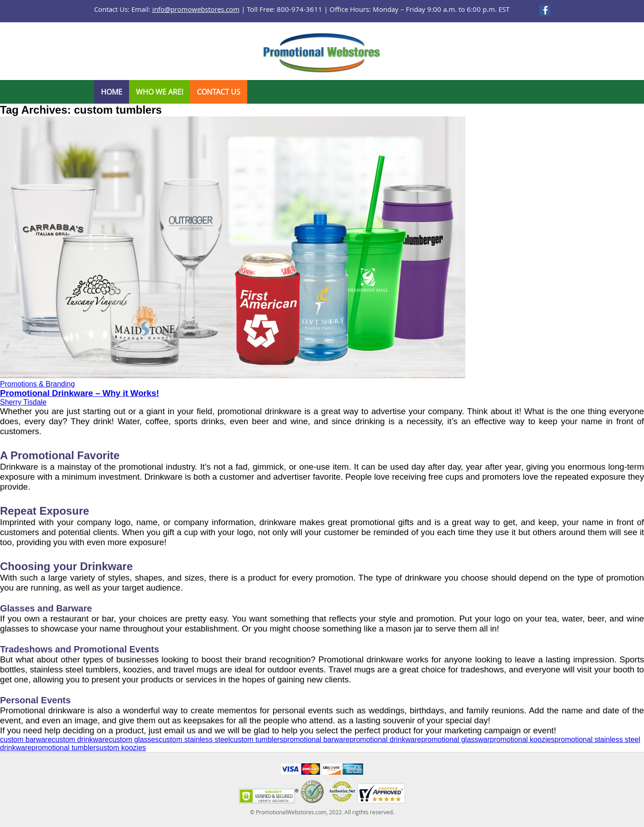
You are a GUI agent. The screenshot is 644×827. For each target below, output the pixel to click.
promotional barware (316, 739)
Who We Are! (160, 92)
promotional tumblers (65, 748)
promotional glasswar (456, 739)
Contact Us (219, 92)
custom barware (26, 739)
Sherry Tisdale (23, 402)
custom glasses (134, 739)
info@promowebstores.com (196, 9)
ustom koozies (123, 748)
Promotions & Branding (37, 384)
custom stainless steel (194, 739)
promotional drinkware (385, 739)
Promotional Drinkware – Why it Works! (80, 393)
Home (112, 92)
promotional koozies (522, 739)
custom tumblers (257, 739)
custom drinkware (80, 739)
